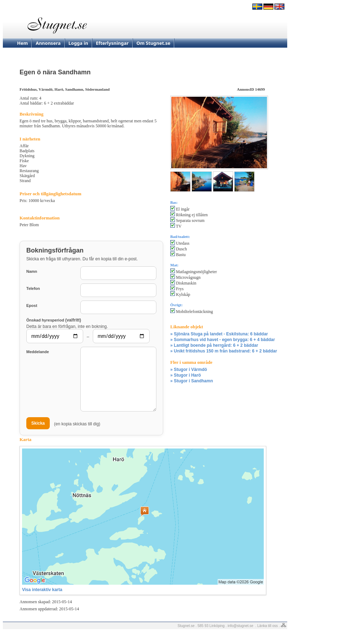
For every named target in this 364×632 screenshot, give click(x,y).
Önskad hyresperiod (54, 320)
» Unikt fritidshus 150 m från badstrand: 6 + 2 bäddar (224, 351)
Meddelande (38, 352)
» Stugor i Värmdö (189, 370)
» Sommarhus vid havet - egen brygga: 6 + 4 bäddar (223, 340)
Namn (32, 271)
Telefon (33, 288)
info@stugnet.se (240, 626)
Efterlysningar (112, 43)
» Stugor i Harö (186, 375)
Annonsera (48, 43)
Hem (22, 43)
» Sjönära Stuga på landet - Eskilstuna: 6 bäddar (219, 334)
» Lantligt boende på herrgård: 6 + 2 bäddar (214, 345)
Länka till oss (268, 626)
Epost (32, 306)
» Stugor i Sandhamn (192, 381)
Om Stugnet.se (154, 43)
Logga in (78, 43)
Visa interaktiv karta (42, 590)
